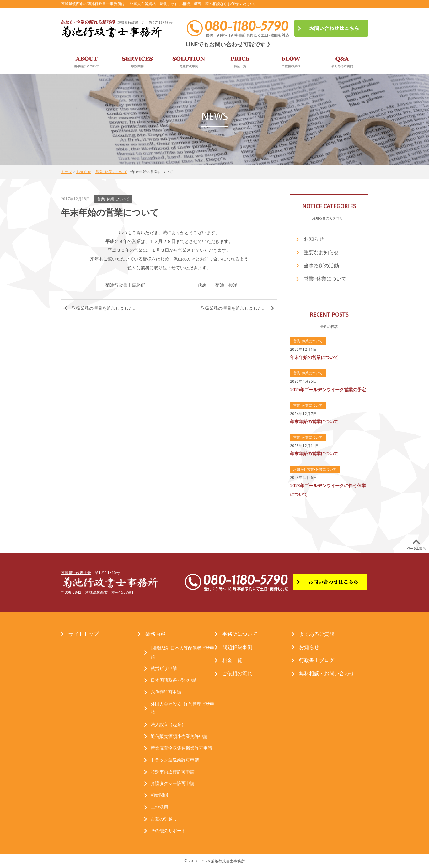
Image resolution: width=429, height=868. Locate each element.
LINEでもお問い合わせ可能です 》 (229, 44)
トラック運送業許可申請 (175, 760)
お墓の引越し (164, 819)
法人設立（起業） (168, 724)
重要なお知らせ (321, 253)
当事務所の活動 (321, 266)
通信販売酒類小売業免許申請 (179, 736)
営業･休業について (325, 279)
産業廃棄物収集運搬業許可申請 (181, 748)
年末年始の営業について (314, 357)
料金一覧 (232, 660)
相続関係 (159, 795)
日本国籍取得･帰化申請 (174, 680)
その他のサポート (168, 831)
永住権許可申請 (166, 692)
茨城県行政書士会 (76, 573)
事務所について (240, 634)
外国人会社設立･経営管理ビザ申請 (182, 708)
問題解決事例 (237, 647)
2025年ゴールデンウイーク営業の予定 (328, 390)
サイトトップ (83, 634)
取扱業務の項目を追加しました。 (105, 308)
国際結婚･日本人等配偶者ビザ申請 (182, 652)
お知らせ (314, 239)
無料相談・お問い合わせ (327, 673)
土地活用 (159, 807)
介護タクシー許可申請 (173, 783)
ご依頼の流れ (237, 673)
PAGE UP (416, 545)
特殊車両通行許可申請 (173, 772)
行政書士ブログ (317, 660)
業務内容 (155, 634)
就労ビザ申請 (164, 668)
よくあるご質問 (317, 634)
